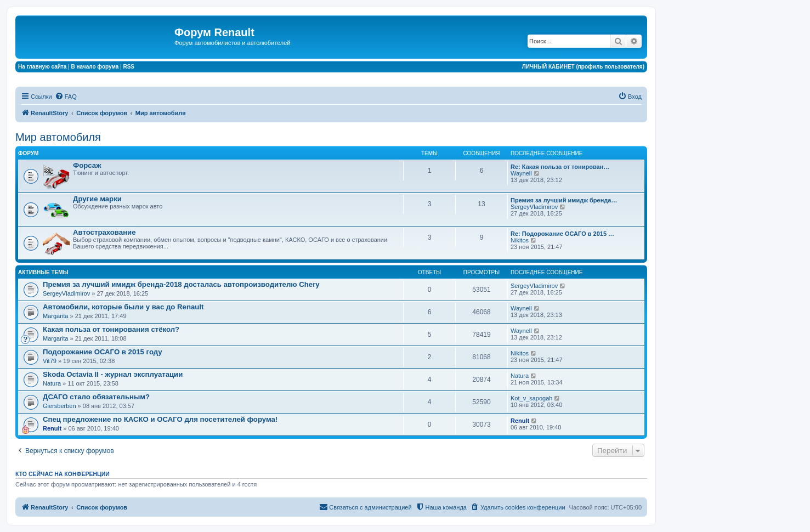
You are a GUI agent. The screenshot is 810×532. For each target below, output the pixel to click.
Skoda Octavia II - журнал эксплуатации (113, 374)
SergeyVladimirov (534, 207)
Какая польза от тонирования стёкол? (111, 329)
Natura (52, 383)
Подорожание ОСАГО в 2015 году (103, 352)
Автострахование (104, 232)
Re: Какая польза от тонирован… (560, 167)
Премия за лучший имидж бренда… (564, 200)
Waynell (521, 173)
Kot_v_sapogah (531, 398)
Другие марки (97, 199)
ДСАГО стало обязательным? (96, 397)
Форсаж (87, 165)
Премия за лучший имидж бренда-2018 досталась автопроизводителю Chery (181, 284)
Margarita (55, 316)
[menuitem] (66, 97)
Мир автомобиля (58, 137)
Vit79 (50, 361)
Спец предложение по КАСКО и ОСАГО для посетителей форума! (160, 419)
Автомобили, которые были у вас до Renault (123, 307)
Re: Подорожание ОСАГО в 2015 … (562, 234)
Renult (52, 428)
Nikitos (520, 240)
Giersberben (60, 406)
